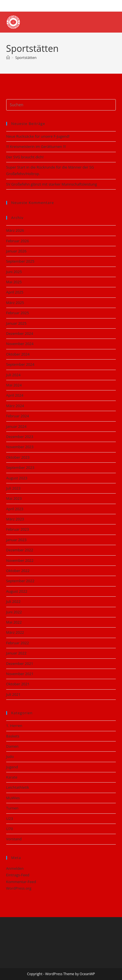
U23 (10, 819)
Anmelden (15, 868)
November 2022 (20, 560)
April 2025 (15, 292)
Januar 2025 (16, 323)
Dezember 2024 (20, 333)
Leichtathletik (18, 787)
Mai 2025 (14, 282)
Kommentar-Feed (21, 882)
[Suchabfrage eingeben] (61, 105)
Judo (10, 756)
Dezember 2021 (20, 664)
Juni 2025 (14, 272)
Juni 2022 (14, 612)
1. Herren (14, 726)
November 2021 (20, 674)
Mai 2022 (14, 622)
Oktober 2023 (18, 457)
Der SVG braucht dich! (25, 157)
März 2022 (15, 632)
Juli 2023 (13, 488)
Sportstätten (26, 58)
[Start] (8, 58)
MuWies (13, 798)
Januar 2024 (16, 426)
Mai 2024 (14, 385)
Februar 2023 (18, 529)
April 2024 (15, 395)
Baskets (13, 736)
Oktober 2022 (18, 571)
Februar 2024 (18, 416)
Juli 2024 (13, 375)
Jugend (12, 767)
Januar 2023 (16, 540)
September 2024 (20, 364)
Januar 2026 (16, 251)
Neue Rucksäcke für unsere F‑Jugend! (38, 136)
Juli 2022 (13, 601)
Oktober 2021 (18, 684)
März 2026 (15, 230)
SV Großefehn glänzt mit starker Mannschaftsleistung (52, 184)
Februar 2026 (18, 241)
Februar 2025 (18, 313)
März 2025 (15, 303)
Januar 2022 (16, 653)
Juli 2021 (13, 694)
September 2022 (20, 581)
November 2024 (20, 344)
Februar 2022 (18, 643)
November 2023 (20, 447)
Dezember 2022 (20, 550)
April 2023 (15, 509)
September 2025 (20, 261)
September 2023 (20, 467)
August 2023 (17, 478)
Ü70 (10, 829)
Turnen (12, 808)
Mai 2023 (14, 498)
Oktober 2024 (18, 354)
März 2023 (15, 519)
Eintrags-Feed (18, 875)
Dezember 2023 (20, 437)
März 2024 (15, 406)
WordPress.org (19, 888)
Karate (12, 777)
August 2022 (17, 591)
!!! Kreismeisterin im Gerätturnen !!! (36, 146)
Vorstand (14, 839)
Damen (12, 746)
